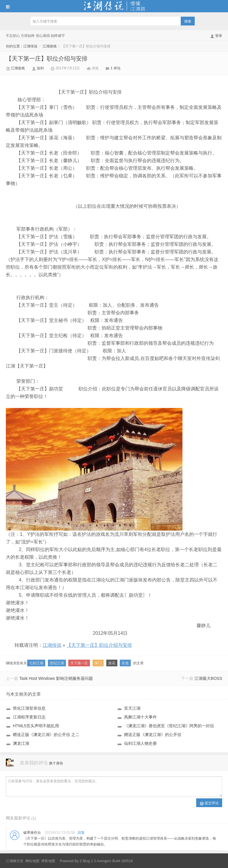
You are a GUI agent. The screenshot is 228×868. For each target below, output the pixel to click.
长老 (125, 663)
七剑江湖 (36, 663)
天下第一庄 (79, 663)
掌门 (98, 663)
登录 (219, 36)
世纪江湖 (57, 663)
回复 (81, 833)
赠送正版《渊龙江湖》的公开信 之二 (46, 735)
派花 (112, 663)
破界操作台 (32, 833)
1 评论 (116, 68)
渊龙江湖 (21, 743)
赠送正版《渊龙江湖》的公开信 (153, 735)
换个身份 (56, 763)
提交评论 (209, 803)
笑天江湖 (132, 708)
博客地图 (48, 861)
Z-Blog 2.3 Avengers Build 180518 (106, 861)
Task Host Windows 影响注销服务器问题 (56, 678)
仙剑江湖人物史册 (140, 743)
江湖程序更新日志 (29, 717)
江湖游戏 (50, 46)
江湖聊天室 (15, 861)
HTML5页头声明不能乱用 (36, 726)
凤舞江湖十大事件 (140, 717)
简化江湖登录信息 (29, 708)
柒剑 (41, 68)
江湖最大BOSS (208, 678)
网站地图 (32, 861)
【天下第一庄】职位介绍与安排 (47, 59)
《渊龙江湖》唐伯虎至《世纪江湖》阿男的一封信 (169, 726)
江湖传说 (114, 6)
